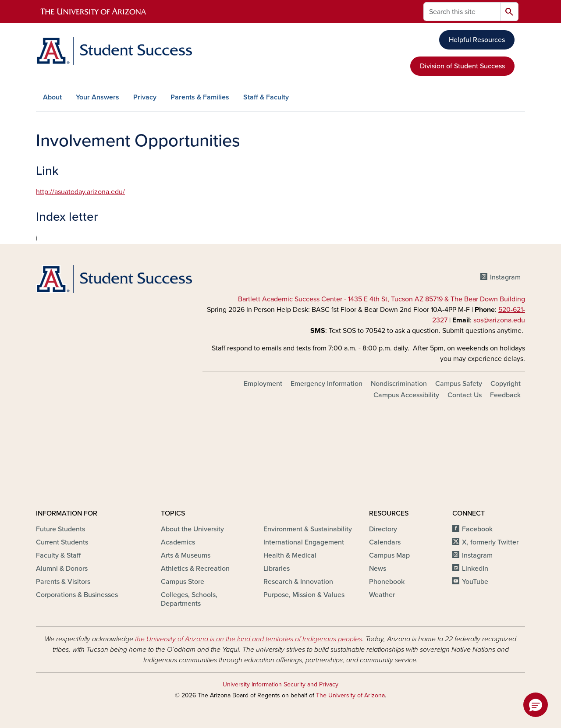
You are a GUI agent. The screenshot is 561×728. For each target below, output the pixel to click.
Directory (383, 529)
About (52, 97)
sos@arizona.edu (499, 320)
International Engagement (304, 542)
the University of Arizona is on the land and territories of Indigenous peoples (249, 639)
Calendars (385, 542)
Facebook (477, 529)
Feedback (505, 395)
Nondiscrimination (399, 384)
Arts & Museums (186, 555)
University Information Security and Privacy (280, 684)
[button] (536, 705)
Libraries (277, 569)
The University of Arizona (350, 695)
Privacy (145, 97)
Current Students (62, 542)
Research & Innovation (298, 582)
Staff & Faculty (266, 97)
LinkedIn (475, 569)
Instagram (505, 277)
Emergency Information (327, 384)
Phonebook (387, 582)
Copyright (506, 384)
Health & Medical (290, 555)
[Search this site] (462, 12)
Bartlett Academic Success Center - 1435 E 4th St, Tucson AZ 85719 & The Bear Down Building (382, 299)
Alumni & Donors (62, 569)
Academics (178, 542)
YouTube (475, 582)
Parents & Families (200, 97)
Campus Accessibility (406, 395)
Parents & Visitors (63, 582)
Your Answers (98, 97)
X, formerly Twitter (490, 542)
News (378, 569)
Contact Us (465, 395)
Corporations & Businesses (77, 595)
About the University (192, 529)
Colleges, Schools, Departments (189, 599)
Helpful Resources (477, 40)
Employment (263, 384)
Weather (382, 595)
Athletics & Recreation (195, 569)
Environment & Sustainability (308, 529)
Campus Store (183, 582)
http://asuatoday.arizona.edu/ (80, 192)
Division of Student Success (462, 66)
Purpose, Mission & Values (304, 595)
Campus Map (389, 555)
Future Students (60, 529)
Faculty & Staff (58, 555)
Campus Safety (459, 384)
